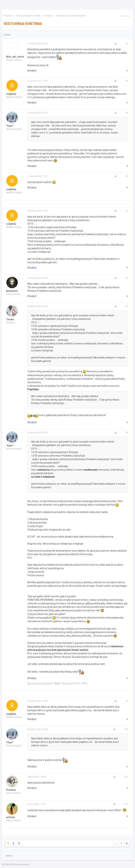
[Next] (128, 16)
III (48, 65)
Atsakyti (32, 71)
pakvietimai (48, 783)
